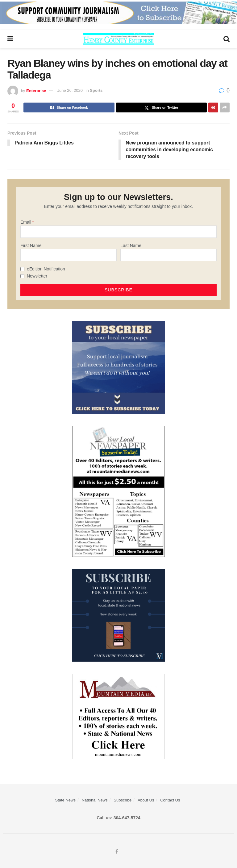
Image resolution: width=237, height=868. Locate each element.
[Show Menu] (10, 39)
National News (95, 800)
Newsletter (37, 276)
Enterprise (36, 90)
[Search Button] (227, 39)
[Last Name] (168, 255)
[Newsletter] (22, 276)
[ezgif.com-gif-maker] (118, 367)
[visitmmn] (118, 716)
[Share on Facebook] (69, 107)
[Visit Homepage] (118, 39)
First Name (31, 246)
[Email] (118, 232)
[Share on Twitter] (162, 107)
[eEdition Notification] (22, 269)
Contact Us (170, 800)
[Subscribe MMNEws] (118, 491)
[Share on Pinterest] (213, 107)
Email (26, 222)
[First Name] (69, 255)
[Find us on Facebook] (117, 852)
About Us (146, 800)
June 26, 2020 (70, 90)
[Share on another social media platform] (225, 107)
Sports (96, 90)
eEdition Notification (46, 269)
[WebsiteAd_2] (118, 615)
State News (65, 800)
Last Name (131, 246)
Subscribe (123, 800)
